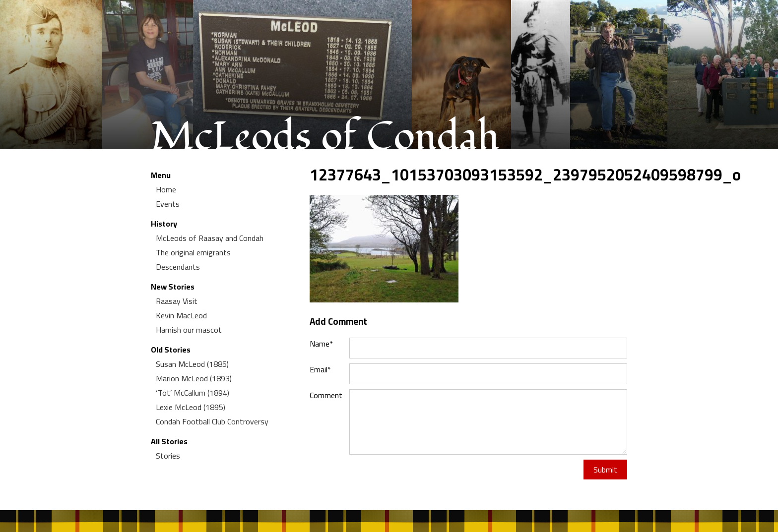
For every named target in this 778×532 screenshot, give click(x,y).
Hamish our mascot (189, 330)
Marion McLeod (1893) (194, 378)
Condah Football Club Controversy (212, 421)
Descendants (178, 267)
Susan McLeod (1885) (192, 364)
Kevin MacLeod (181, 315)
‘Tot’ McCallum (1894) (193, 393)
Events (168, 204)
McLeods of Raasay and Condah (210, 238)
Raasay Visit (177, 301)
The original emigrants (193, 252)
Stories (168, 456)
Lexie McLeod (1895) (191, 407)
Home (166, 189)
